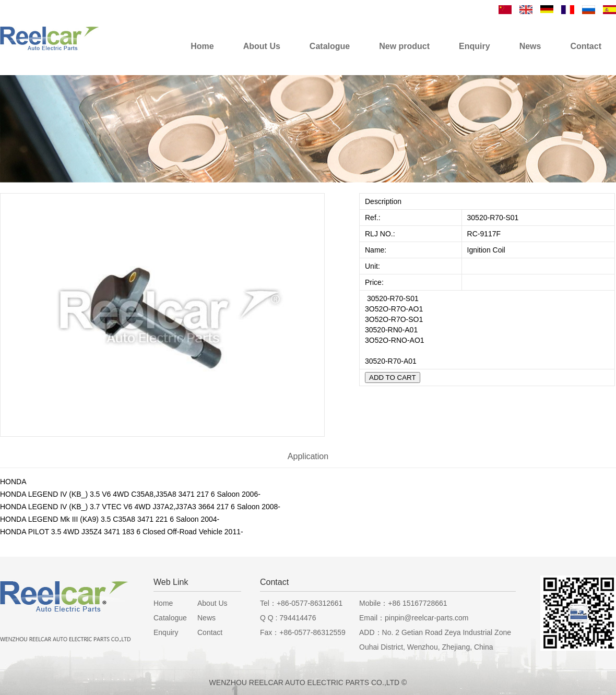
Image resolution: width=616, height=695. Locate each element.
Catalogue (170, 618)
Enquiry (166, 632)
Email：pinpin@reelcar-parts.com (414, 618)
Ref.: (374, 218)
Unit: (374, 266)
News (206, 618)
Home (163, 603)
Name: (377, 250)
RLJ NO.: (380, 234)
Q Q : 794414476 (288, 618)
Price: (375, 282)
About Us (212, 603)
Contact (210, 632)
